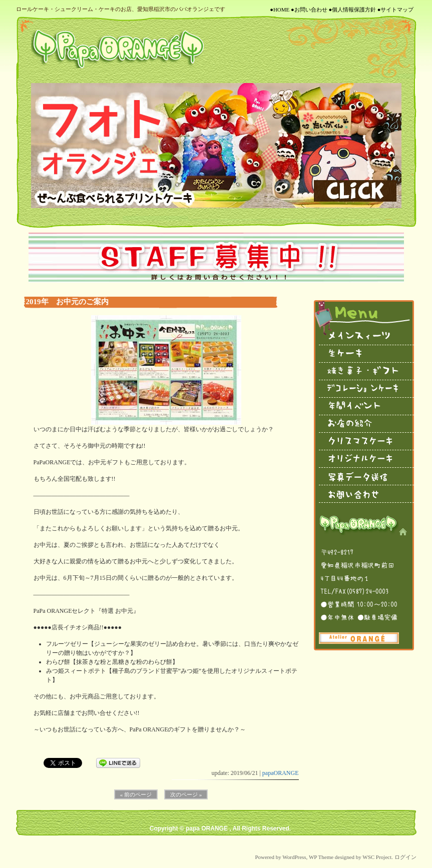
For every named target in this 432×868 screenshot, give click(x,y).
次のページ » (186, 794)
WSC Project (377, 857)
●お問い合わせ (309, 10)
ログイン (405, 857)
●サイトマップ (396, 10)
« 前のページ (136, 794)
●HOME (280, 10)
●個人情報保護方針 (352, 10)
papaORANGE (281, 773)
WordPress (294, 857)
